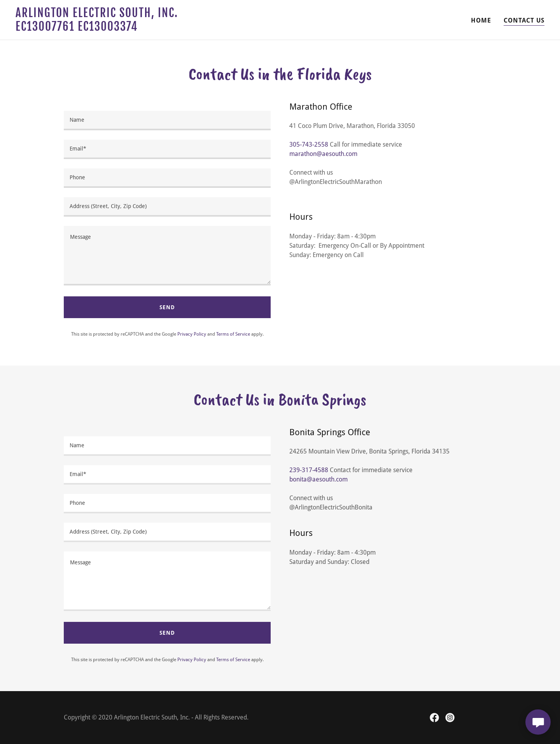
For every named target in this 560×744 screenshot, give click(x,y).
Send (167, 307)
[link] (108, 29)
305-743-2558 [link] (309, 144)
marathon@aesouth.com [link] (323, 154)
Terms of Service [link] (233, 334)
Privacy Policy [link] (192, 334)
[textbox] (167, 121)
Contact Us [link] (524, 20)
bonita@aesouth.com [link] (318, 479)
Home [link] (481, 20)
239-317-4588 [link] (309, 470)
